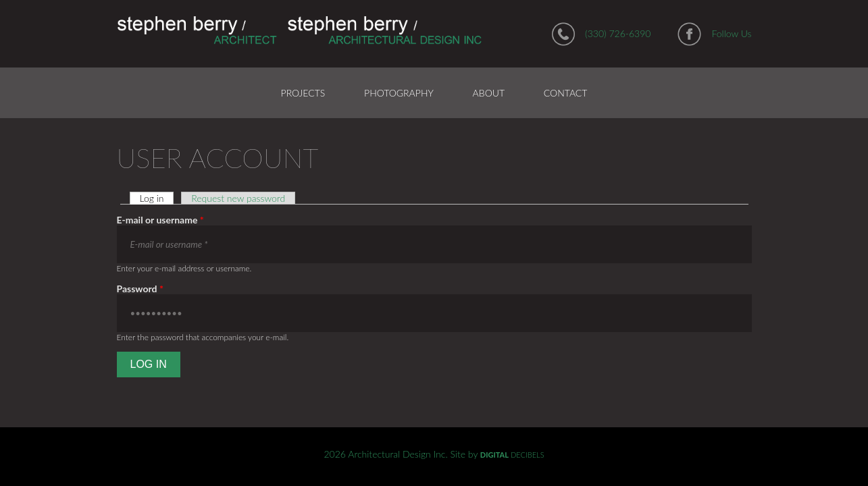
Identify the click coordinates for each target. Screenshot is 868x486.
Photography (399, 93)
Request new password (238, 198)
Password (140, 289)
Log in (157, 198)
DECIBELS (512, 455)
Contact (566, 93)
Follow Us (731, 33)
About (489, 93)
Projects (303, 93)
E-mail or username (160, 220)
